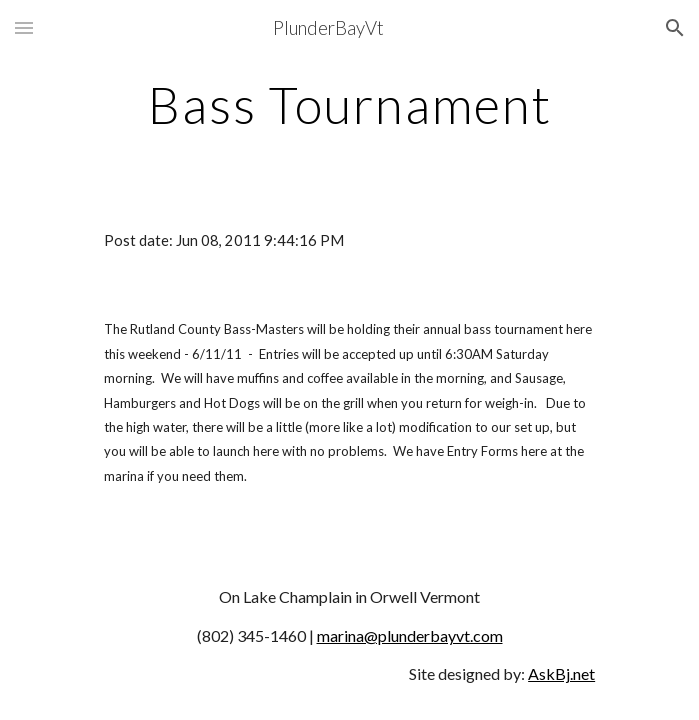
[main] (349, 105)
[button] (24, 27)
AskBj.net (561, 673)
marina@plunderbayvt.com (410, 635)
